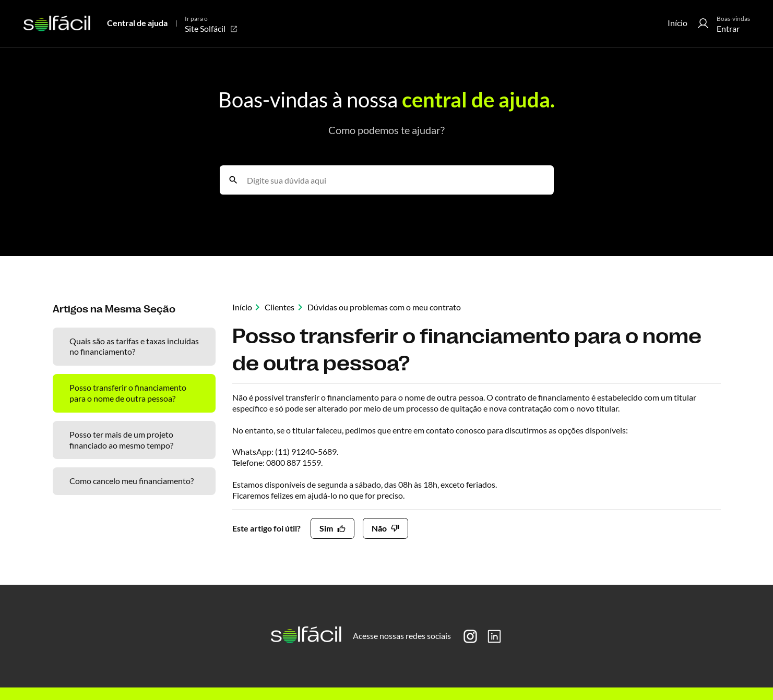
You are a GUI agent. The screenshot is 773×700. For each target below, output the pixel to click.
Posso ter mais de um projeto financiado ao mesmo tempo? (121, 440)
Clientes (280, 307)
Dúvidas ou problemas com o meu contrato (384, 307)
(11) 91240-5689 (306, 451)
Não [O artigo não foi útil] (379, 528)
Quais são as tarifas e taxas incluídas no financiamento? (134, 346)
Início (677, 23)
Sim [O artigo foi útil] (326, 528)
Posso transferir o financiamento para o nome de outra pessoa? (128, 393)
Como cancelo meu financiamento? (132, 481)
